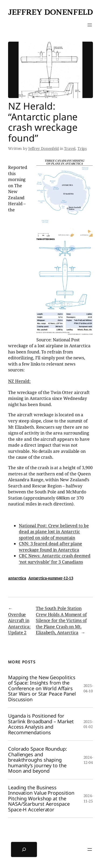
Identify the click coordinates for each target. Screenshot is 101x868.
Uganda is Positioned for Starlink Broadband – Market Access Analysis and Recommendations (41, 724)
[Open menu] (90, 25)
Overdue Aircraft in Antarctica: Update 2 (19, 624)
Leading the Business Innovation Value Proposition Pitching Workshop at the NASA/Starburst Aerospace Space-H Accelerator (41, 799)
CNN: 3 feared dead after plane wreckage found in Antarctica (50, 547)
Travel (70, 148)
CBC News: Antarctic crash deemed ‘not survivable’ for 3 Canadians (55, 559)
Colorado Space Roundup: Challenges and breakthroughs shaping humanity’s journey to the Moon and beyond (38, 760)
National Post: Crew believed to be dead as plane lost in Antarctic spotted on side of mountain (54, 532)
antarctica (17, 578)
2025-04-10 (88, 688)
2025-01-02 (88, 724)
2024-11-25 (88, 798)
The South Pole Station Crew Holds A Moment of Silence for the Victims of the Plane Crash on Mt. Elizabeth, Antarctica (61, 620)
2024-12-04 (88, 760)
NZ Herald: (19, 381)
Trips (82, 148)
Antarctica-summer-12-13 (51, 578)
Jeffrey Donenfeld (50, 12)
